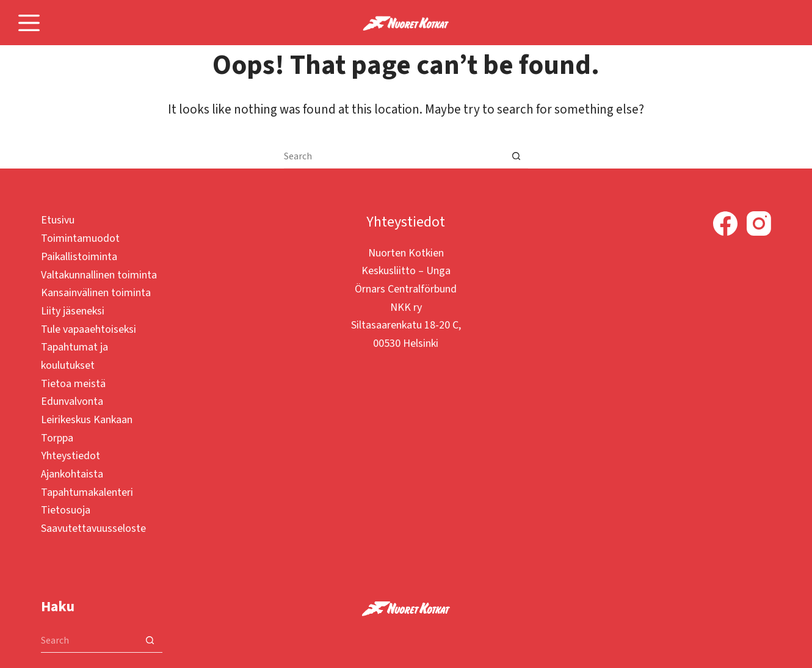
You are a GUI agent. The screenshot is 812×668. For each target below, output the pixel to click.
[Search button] (516, 156)
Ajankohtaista (72, 474)
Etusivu (58, 220)
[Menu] (29, 23)
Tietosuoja (66, 510)
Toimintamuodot (80, 238)
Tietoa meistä (73, 384)
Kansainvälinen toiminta (96, 293)
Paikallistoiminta (79, 257)
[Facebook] (725, 223)
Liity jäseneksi (73, 311)
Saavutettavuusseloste (93, 528)
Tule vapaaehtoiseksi (89, 329)
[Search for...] (394, 156)
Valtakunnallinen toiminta (99, 275)
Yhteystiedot (71, 456)
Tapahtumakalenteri (87, 492)
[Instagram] (759, 223)
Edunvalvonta (72, 401)
